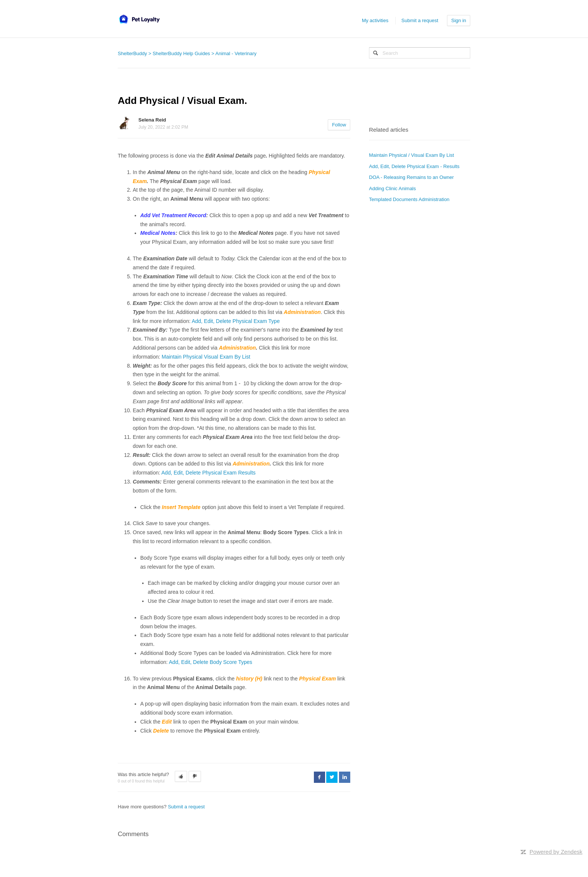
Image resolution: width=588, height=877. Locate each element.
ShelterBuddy (132, 53)
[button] (181, 776)
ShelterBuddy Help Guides (181, 53)
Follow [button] (339, 125)
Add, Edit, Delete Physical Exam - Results (414, 166)
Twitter (332, 777)
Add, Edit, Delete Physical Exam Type (236, 321)
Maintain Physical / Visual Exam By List (412, 155)
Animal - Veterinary (236, 53)
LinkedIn (345, 777)
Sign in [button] (459, 20)
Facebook (319, 777)
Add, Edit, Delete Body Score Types (210, 662)
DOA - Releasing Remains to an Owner (411, 177)
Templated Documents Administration (409, 199)
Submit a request (420, 20)
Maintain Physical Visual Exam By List (206, 357)
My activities (375, 20)
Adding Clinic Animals (392, 188)
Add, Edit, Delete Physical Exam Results (208, 473)
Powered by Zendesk (556, 852)
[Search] (420, 53)
